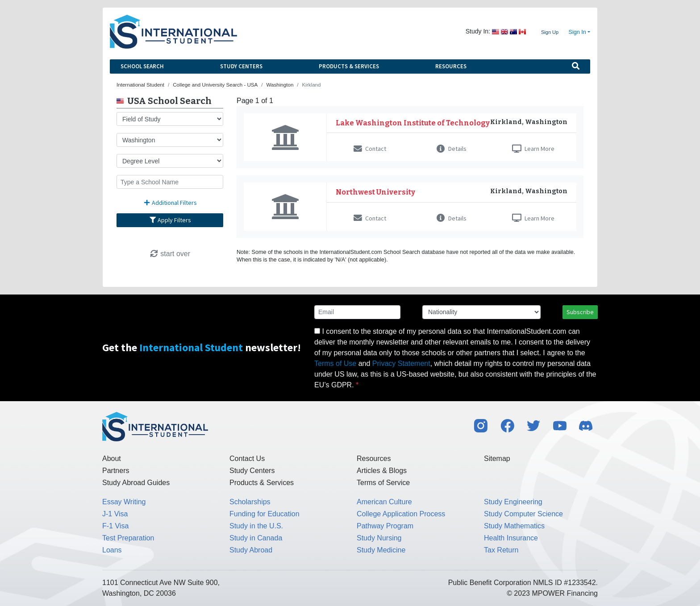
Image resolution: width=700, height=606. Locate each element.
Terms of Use (335, 363)
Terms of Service (383, 483)
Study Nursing (379, 538)
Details (452, 149)
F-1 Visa (115, 526)
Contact (370, 149)
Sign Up (550, 32)
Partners (116, 471)
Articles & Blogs (382, 471)
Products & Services (349, 66)
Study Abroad (251, 550)
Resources (451, 66)
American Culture (384, 502)
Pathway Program (385, 526)
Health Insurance (511, 538)
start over (170, 254)
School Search (142, 66)
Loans (112, 550)
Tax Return (501, 550)
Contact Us (247, 459)
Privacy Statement (401, 363)
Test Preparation (128, 538)
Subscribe (580, 312)
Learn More (533, 149)
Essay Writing (124, 502)
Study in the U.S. (256, 526)
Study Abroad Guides (136, 483)
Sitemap (497, 459)
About (112, 459)
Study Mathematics (514, 526)
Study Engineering (513, 502)
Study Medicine (381, 550)
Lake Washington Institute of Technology (413, 123)
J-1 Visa (115, 514)
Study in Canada (256, 538)
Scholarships (250, 502)
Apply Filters (170, 220)
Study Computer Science (523, 514)
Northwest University (375, 192)
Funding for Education (265, 514)
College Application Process (401, 514)
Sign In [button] (577, 32)
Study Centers (241, 66)
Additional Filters (170, 203)
